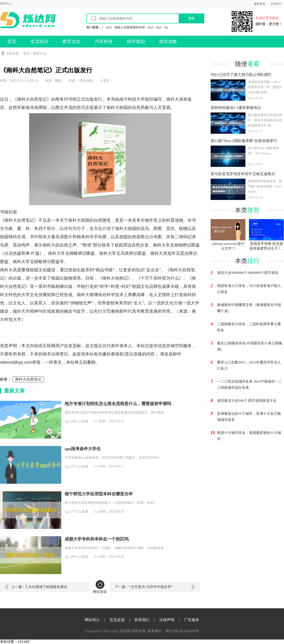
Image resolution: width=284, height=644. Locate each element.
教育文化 (71, 41)
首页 (12, 41)
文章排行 (276, 4)
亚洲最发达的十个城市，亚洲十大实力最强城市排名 (249, 417)
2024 (151, 27)
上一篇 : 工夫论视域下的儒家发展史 (39, 587)
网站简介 (92, 620)
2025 (159, 27)
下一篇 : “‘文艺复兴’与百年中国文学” (144, 587)
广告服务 (192, 620)
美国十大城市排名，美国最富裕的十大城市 (249, 436)
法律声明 (167, 620)
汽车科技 (104, 41)
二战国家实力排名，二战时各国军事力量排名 (249, 327)
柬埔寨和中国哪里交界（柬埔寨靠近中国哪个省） (249, 308)
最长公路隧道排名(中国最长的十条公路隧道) (250, 346)
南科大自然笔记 (28, 379)
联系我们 (142, 620)
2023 (109, 27)
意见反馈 (117, 620)
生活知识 (39, 41)
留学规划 (136, 41)
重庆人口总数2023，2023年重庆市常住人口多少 (249, 365)
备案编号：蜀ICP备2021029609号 (173, 631)
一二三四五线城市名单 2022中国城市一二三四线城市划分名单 (249, 385)
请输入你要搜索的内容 (130, 27)
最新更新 (260, 4)
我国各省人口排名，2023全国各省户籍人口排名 (249, 289)
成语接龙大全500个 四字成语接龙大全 (247, 401)
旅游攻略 (168, 41)
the (166, 27)
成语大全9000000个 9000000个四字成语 (248, 273)
